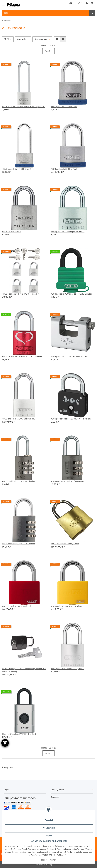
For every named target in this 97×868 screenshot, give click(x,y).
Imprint (44, 860)
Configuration (49, 828)
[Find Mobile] (45, 13)
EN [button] (70, 3)
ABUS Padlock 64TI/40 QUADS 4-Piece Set (21, 294)
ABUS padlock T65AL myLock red (16, 606)
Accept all (49, 820)
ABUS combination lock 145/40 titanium (19, 544)
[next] (92, 51)
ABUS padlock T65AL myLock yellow (66, 606)
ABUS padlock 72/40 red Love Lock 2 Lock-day (22, 356)
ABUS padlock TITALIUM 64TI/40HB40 (19, 419)
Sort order (22, 39)
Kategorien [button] (7, 767)
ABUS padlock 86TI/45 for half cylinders (67, 669)
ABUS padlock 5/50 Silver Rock (64, 169)
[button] (87, 3)
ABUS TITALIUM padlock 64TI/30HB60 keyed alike (24, 107)
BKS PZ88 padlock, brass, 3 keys (65, 544)
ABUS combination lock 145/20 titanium (19, 481)
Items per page (41, 39)
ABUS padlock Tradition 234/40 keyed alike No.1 (71, 419)
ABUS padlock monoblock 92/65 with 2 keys (69, 356)
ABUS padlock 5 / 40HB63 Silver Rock (18, 169)
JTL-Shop (49, 865)
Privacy (53, 860)
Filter (8, 39)
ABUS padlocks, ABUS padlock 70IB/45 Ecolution (72, 294)
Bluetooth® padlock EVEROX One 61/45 (19, 734)
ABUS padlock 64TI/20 (12, 232)
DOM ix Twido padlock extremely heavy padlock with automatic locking (24, 670)
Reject (49, 836)
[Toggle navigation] (4, 4)
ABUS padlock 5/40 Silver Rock (64, 107)
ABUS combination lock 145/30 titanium (67, 481)
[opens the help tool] (5, 743)
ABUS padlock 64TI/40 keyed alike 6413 (68, 232)
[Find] (92, 13)
